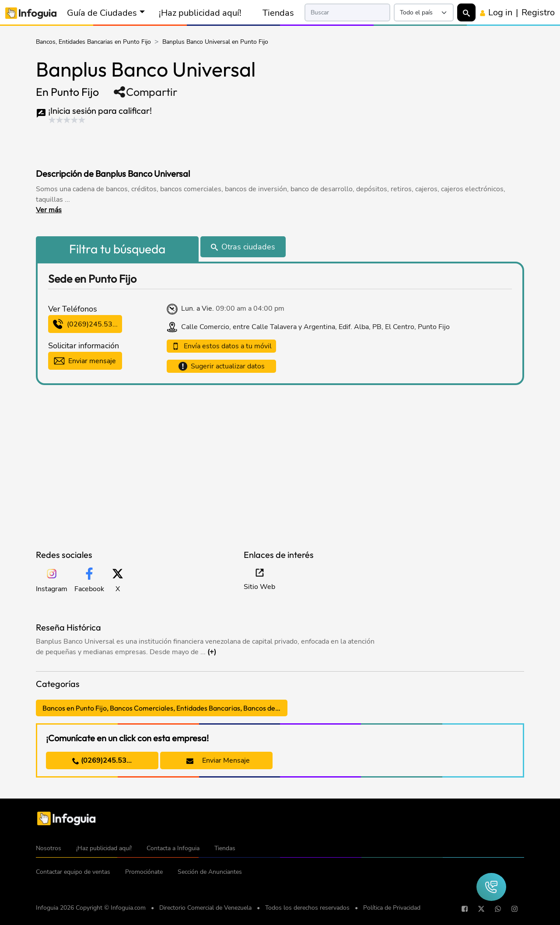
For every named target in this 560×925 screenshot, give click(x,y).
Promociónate (144, 872)
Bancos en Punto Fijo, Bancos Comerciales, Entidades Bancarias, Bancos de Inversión (165, 708)
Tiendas (278, 13)
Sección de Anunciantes (210, 872)
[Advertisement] (204, 144)
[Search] (348, 12)
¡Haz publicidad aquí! (200, 13)
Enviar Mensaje (218, 760)
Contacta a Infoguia (173, 848)
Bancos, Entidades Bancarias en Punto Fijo (93, 42)
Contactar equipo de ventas (73, 872)
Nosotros (49, 848)
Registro (538, 12)
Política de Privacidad (392, 908)
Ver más (49, 210)
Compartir (145, 92)
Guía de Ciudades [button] (102, 13)
